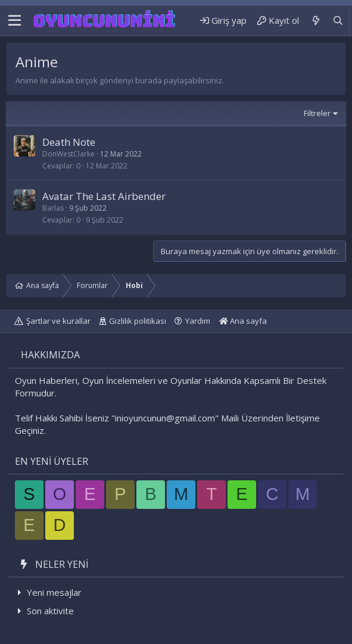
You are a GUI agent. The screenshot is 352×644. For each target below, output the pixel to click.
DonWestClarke (68, 154)
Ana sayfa (243, 321)
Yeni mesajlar (54, 592)
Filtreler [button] (317, 113)
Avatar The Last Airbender (104, 196)
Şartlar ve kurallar (58, 321)
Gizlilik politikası (138, 321)
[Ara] (338, 21)
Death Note (69, 142)
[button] (15, 21)
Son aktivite (50, 611)
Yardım (198, 321)
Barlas (53, 208)
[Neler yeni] (315, 21)
